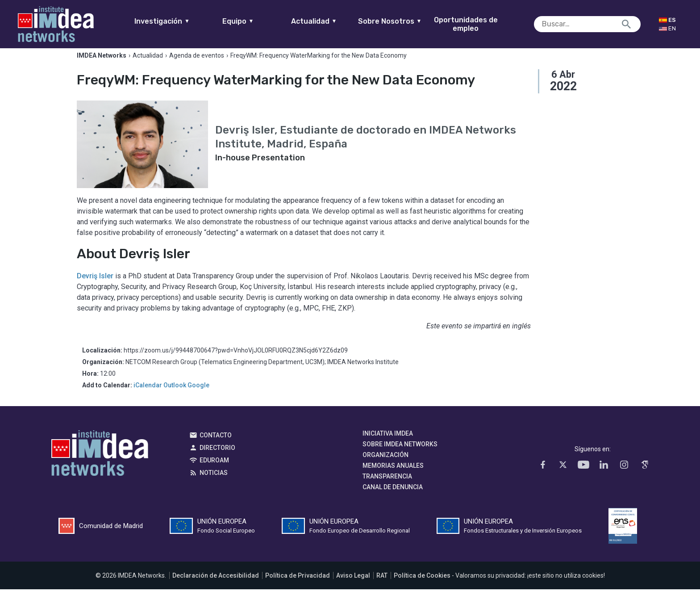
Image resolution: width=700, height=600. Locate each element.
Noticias (214, 483)
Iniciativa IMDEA (388, 444)
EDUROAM (214, 471)
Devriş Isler (95, 287)
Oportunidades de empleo (483, 24)
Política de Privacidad (298, 586)
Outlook (175, 396)
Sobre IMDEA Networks (400, 455)
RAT (382, 586)
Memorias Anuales (393, 476)
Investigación (179, 21)
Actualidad (331, 21)
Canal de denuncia (393, 498)
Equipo (255, 21)
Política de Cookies (422, 586)
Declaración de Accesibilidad (216, 586)
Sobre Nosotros (407, 21)
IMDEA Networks (100, 466)
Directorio (217, 458)
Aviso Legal (353, 586)
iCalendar (148, 396)
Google (198, 396)
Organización (385, 466)
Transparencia (387, 487)
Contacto (216, 446)
